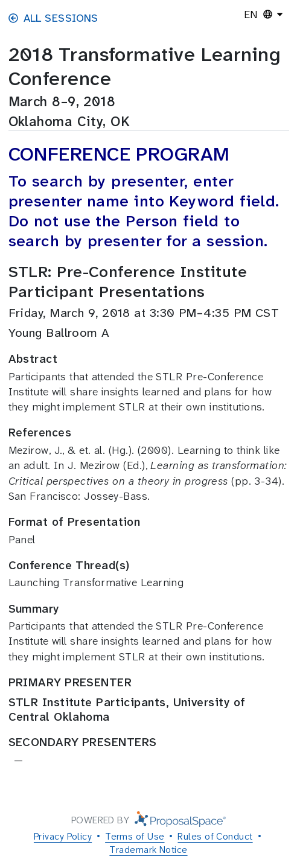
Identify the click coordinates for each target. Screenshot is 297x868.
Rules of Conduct (215, 836)
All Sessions (53, 18)
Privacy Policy (63, 836)
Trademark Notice (148, 850)
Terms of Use (135, 836)
